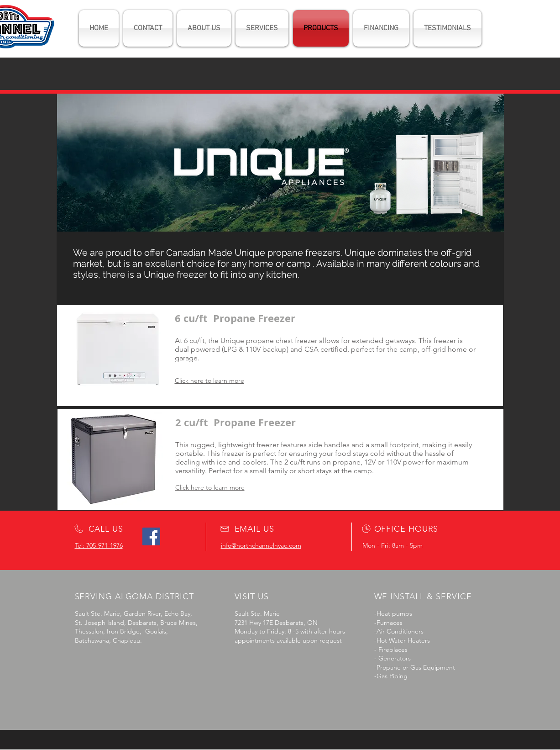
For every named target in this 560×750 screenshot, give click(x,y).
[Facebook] (151, 536)
